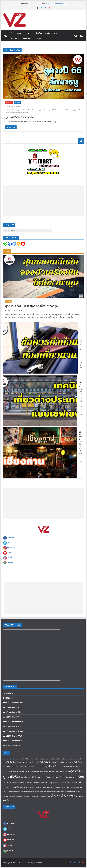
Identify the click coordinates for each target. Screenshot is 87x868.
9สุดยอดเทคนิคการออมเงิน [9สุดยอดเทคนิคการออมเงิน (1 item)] (37, 759)
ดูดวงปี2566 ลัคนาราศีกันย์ (13, 741)
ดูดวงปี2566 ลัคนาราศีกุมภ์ (13, 707)
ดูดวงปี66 (17, 102)
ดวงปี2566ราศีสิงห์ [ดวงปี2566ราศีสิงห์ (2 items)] (57, 771)
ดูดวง (19, 33)
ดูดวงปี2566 (44, 110)
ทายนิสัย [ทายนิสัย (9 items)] (78, 777)
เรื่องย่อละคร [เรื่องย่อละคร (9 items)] (69, 796)
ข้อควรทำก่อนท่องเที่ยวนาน (81, 339)
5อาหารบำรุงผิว (9, 693)
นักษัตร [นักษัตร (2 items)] (24, 782)
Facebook (9, 537)
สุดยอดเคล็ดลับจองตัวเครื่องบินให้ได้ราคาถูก (31, 306)
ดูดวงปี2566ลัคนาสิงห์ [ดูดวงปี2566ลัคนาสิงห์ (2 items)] (64, 777)
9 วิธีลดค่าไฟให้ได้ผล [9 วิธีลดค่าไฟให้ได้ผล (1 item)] (24, 759)
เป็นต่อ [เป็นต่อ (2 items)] (48, 796)
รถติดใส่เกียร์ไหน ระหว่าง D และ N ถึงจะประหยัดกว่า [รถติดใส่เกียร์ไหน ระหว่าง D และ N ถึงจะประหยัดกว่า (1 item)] (32, 788)
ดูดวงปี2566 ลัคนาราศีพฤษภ (13, 722)
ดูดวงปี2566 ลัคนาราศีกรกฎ (13, 731)
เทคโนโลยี (27, 38)
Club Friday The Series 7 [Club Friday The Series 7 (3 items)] (28, 762)
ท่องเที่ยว (39, 33)
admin (9, 106)
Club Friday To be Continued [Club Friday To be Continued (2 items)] (24, 766)
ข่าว (12, 33)
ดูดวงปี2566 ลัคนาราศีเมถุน (13, 726)
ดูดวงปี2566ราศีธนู (54, 110)
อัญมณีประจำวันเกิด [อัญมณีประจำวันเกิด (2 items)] (68, 791)
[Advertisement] (44, 200)
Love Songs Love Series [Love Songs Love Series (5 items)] (49, 766)
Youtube (11, 552)
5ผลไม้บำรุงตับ (8, 698)
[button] (22, 33)
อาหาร (56, 33)
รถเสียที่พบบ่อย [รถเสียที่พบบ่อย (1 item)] (50, 788)
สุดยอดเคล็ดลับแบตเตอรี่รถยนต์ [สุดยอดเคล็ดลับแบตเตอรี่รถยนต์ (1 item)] (19, 792)
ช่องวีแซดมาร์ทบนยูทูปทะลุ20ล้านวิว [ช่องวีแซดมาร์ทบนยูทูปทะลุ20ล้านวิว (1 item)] (40, 772)
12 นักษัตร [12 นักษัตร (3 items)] (12, 762)
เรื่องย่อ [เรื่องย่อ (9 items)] (56, 796)
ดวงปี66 (22, 110)
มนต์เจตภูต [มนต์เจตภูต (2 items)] (49, 782)
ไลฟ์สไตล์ (14, 38)
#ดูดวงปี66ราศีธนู (13, 110)
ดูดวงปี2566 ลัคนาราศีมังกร (13, 703)
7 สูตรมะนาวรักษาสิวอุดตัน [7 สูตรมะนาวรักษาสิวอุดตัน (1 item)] (10, 759)
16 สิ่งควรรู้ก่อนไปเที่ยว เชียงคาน (80, 444)
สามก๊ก (48, 33)
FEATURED (9, 102)
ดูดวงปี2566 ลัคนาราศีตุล (12, 746)
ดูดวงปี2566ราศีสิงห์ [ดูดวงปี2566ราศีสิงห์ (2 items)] (29, 777)
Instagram (11, 547)
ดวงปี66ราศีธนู (30, 110)
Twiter (10, 542)
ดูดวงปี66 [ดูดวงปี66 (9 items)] (76, 771)
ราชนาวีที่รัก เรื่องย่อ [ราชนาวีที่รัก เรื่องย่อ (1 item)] (60, 788)
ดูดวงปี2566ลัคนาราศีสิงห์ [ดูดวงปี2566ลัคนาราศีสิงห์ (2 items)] (46, 777)
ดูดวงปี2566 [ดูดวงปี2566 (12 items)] (12, 777)
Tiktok (10, 557)
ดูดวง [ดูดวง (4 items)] (67, 771)
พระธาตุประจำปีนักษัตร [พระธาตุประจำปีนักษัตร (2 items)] (36, 782)
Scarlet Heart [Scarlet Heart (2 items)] (68, 766)
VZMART (10, 562)
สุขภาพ (29, 33)
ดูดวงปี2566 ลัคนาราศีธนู (21, 117)
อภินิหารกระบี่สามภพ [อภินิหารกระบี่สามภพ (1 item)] (55, 792)
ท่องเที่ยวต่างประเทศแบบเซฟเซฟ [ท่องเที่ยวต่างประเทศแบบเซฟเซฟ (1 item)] (12, 783)
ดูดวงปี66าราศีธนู (24, 113)
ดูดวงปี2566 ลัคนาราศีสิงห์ (12, 736)
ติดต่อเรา (38, 38)
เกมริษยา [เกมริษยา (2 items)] (7, 796)
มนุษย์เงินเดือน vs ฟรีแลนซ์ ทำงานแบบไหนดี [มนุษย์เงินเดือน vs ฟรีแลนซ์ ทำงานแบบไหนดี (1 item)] (65, 783)
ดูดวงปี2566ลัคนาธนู (68, 110)
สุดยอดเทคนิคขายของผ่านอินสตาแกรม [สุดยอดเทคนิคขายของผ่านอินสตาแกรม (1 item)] (39, 792)
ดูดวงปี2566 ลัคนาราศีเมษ (12, 717)
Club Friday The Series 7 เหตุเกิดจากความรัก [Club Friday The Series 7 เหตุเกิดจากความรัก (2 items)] (57, 762)
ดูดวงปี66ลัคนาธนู (12, 113)
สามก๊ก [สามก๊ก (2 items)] (8, 791)
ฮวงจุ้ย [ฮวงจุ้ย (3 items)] (79, 791)
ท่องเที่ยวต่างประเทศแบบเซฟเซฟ (80, 391)
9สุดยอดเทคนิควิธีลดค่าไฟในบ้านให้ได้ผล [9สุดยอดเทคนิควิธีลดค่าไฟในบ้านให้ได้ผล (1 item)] (55, 759)
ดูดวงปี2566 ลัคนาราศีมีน (55, 4)
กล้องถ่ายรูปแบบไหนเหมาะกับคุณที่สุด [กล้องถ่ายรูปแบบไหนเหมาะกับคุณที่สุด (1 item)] (20, 772)
